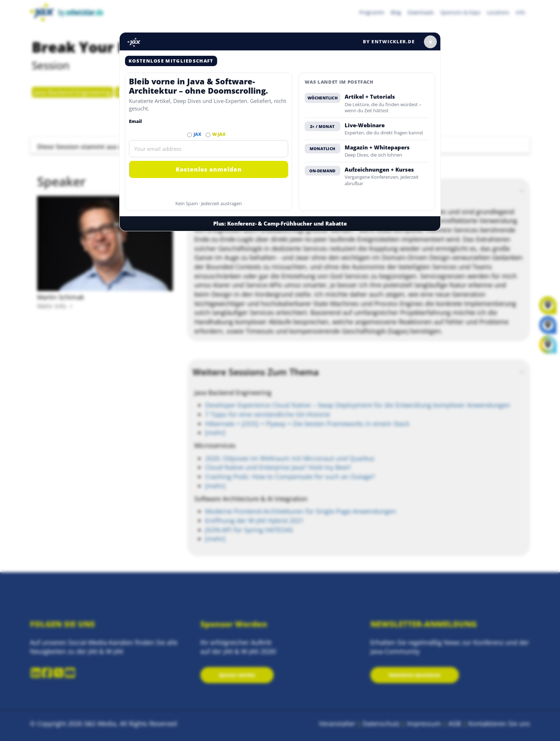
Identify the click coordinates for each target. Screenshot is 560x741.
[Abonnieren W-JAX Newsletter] (208, 135)
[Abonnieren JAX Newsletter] (189, 135)
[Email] (209, 149)
